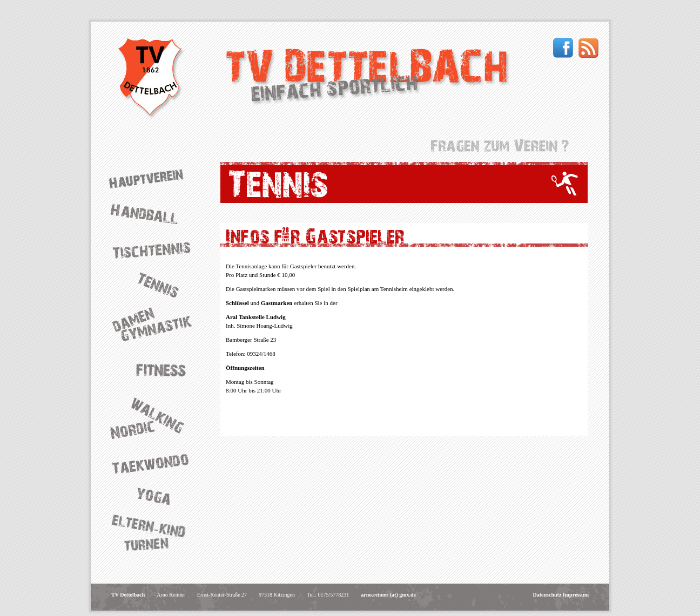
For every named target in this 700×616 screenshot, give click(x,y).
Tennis (156, 283)
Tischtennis (156, 249)
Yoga (156, 496)
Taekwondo (156, 463)
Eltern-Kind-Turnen (156, 534)
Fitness (156, 368)
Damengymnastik (156, 324)
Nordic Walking (156, 418)
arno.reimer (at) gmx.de (388, 595)
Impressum (576, 595)
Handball (156, 214)
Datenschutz (547, 595)
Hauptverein (156, 178)
